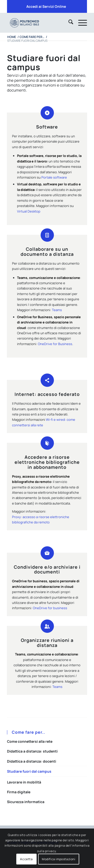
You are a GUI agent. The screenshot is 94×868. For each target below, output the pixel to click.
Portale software (54, 177)
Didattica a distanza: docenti (32, 761)
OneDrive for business (50, 608)
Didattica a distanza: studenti (32, 751)
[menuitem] (46, 7)
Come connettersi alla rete (30, 741)
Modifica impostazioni (59, 859)
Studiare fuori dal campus (29, 771)
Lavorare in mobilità (24, 782)
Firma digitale (19, 792)
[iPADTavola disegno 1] (39, 23)
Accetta (26, 859)
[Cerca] (68, 23)
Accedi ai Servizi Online (46, 6)
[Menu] (80, 23)
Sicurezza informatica (26, 802)
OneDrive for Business (55, 344)
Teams (57, 310)
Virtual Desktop (29, 211)
